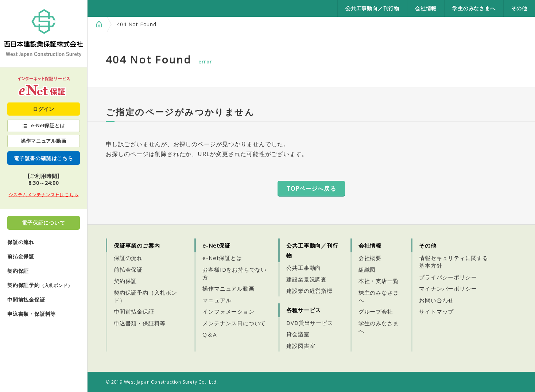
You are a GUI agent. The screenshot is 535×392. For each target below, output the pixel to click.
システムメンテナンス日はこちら (44, 195)
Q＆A (209, 334)
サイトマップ (436, 311)
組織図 (367, 269)
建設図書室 (301, 346)
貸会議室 (298, 334)
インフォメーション (228, 311)
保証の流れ (21, 242)
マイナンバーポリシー (448, 288)
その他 (519, 8)
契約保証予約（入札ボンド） (146, 296)
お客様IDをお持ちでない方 (234, 273)
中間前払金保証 (26, 300)
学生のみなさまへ (474, 8)
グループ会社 (376, 311)
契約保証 (18, 271)
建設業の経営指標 (309, 291)
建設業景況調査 (307, 279)
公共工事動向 (304, 268)
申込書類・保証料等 (32, 314)
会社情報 (426, 8)
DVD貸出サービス (310, 323)
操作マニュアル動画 (43, 141)
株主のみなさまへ (379, 296)
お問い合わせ (436, 300)
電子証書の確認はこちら (44, 158)
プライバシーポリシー (448, 277)
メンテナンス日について (234, 323)
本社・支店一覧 (379, 281)
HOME (98, 24)
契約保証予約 (40, 285)
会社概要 (370, 258)
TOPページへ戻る (311, 189)
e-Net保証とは (48, 125)
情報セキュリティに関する (454, 262)
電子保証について (43, 223)
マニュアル (217, 300)
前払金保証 (21, 256)
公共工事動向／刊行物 (372, 8)
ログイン (44, 109)
